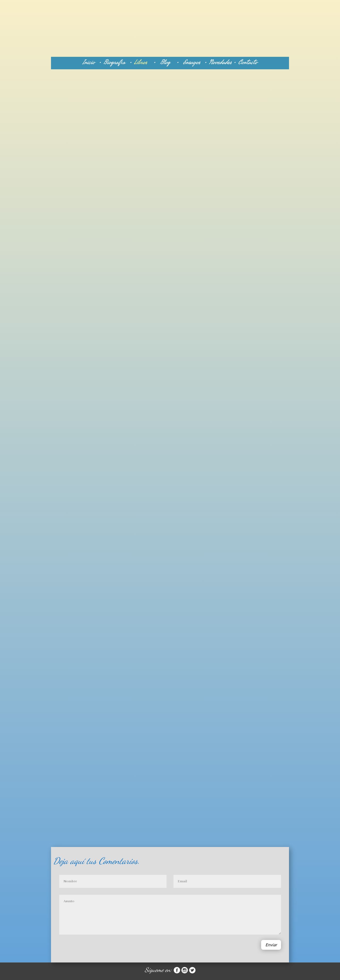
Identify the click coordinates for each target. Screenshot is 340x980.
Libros (141, 62)
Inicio (89, 62)
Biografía (117, 62)
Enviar (271, 945)
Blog (168, 62)
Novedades (221, 62)
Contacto (248, 62)
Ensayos (193, 62)
